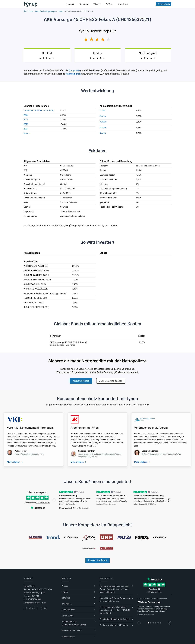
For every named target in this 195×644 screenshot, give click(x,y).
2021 (26, 129)
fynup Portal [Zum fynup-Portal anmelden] (164, 4)
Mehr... (27, 133)
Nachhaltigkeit (73, 74)
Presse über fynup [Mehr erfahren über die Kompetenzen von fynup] (97, 560)
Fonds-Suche (68, 616)
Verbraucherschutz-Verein (151, 428)
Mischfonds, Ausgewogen (45, 11)
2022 (26, 124)
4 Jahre (103, 128)
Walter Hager (20, 451)
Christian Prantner (86, 451)
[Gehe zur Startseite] (31, 4)
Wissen (97, 4)
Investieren (123, 4)
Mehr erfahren (13, 462)
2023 (26, 120)
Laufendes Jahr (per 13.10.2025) (39, 110)
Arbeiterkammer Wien (85, 428)
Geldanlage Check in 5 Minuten (114, 625)
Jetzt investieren (81, 381)
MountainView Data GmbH (74, 625)
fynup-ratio (74, 70)
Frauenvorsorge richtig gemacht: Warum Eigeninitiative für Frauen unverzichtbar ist (114, 589)
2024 (26, 115)
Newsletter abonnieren (72, 631)
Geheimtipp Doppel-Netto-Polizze (115, 619)
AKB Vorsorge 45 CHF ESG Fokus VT (69, 342)
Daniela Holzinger (150, 451)
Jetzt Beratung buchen (111, 381)
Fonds (30, 11)
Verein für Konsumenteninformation (30, 428)
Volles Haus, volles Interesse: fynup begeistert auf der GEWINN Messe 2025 (115, 610)
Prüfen (109, 4)
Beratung (84, 4)
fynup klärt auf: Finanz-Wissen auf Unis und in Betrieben (115, 600)
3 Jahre (103, 122)
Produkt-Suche (68, 610)
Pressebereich (68, 637)
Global (60, 11)
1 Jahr (102, 110)
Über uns (70, 4)
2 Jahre (103, 116)
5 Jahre (103, 133)
